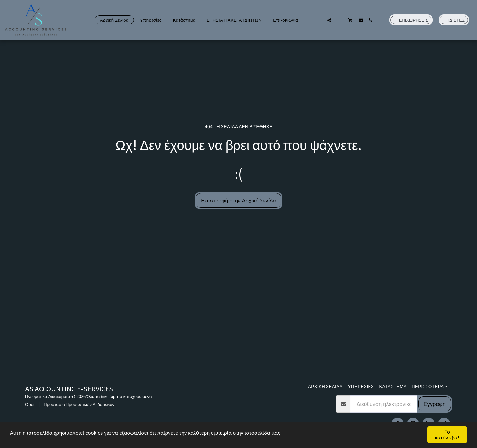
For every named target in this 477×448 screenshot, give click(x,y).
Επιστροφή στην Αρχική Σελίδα (238, 200)
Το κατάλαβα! (447, 435)
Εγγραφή (435, 404)
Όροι (30, 404)
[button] (319, 20)
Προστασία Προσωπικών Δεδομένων (79, 404)
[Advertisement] (238, 321)
